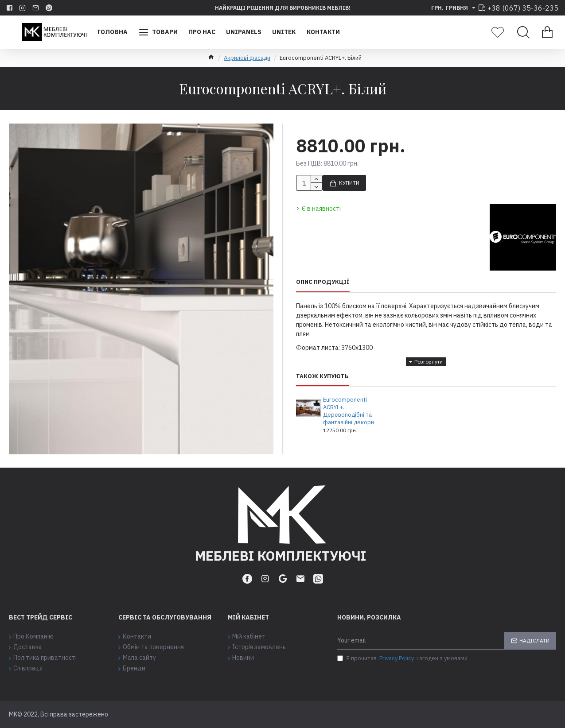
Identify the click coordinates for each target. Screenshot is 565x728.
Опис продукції (323, 282)
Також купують (322, 376)
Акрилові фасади (247, 58)
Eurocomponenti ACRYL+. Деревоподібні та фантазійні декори (349, 411)
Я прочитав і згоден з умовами (402, 658)
